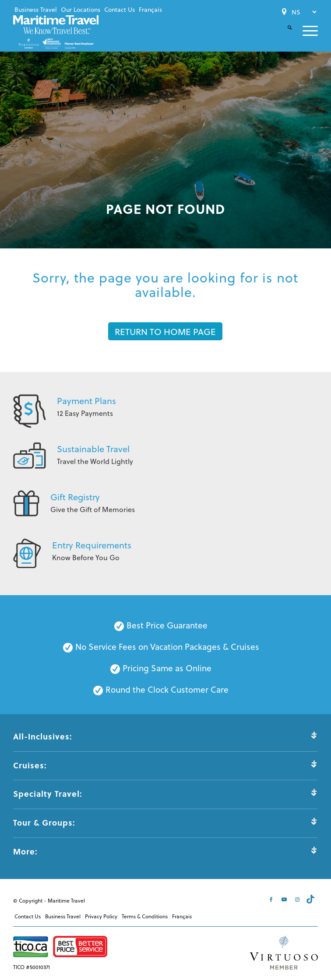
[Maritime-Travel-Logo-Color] (56, 32)
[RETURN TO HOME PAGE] (165, 331)
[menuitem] (36, 10)
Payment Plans (86, 401)
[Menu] (305, 31)
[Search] (284, 35)
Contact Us (120, 9)
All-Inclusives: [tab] (165, 736)
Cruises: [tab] (165, 765)
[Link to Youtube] (285, 899)
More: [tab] (165, 851)
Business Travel (36, 9)
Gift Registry (75, 497)
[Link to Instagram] (298, 899)
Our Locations (81, 9)
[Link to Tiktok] (311, 899)
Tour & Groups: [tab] (165, 823)
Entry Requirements (92, 545)
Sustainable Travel (93, 449)
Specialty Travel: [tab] (165, 794)
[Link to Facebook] (272, 899)
